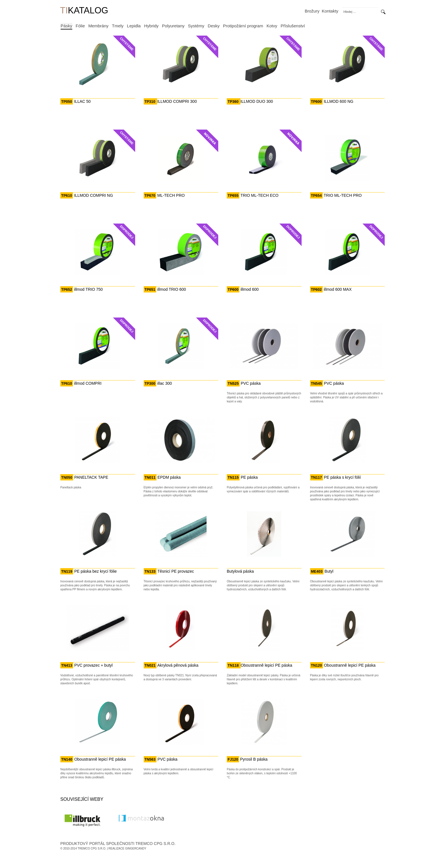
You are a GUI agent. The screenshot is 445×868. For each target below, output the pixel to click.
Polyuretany (173, 26)
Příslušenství (293, 26)
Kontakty (330, 11)
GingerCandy (136, 848)
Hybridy (151, 26)
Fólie (80, 26)
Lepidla (134, 26)
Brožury (312, 11)
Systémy (196, 26)
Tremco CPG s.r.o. (92, 848)
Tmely (118, 26)
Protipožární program (243, 26)
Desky (214, 26)
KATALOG (84, 11)
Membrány (98, 26)
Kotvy (272, 26)
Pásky (66, 26)
